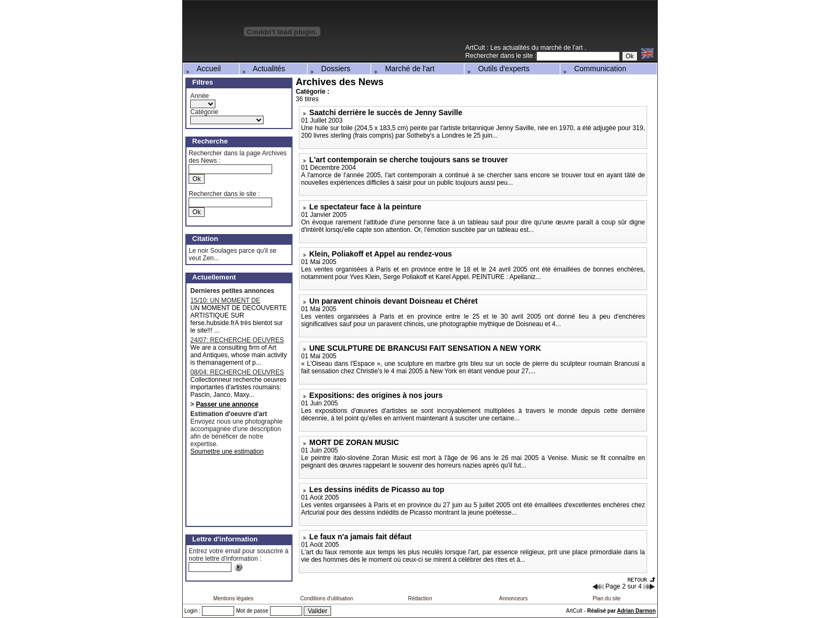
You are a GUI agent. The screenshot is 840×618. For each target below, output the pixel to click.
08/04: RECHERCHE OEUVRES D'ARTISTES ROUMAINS (237, 372)
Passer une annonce (227, 404)
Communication (594, 69)
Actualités (263, 69)
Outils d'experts (498, 69)
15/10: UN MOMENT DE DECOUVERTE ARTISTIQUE (232, 300)
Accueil (202, 69)
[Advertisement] (532, 26)
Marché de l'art (403, 69)
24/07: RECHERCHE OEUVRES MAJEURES (237, 340)
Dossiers (329, 69)
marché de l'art (562, 48)
